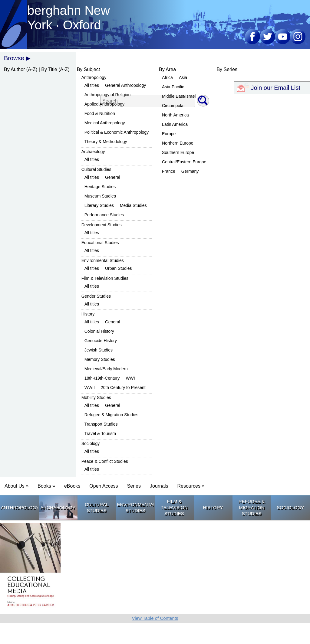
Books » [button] (46, 486)
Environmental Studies (103, 260)
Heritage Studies (100, 187)
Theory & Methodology (106, 142)
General (113, 177)
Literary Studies (99, 205)
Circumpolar (173, 106)
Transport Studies (101, 424)
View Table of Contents (155, 618)
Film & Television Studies (105, 278)
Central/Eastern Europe (184, 162)
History (88, 314)
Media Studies (133, 205)
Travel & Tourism (100, 433)
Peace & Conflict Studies (105, 461)
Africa (167, 77)
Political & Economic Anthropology (117, 132)
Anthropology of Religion (108, 95)
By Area (167, 69)
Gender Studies (96, 296)
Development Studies (102, 225)
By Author (14, 69)
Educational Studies (100, 243)
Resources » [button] (191, 486)
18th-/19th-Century (102, 378)
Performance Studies (104, 215)
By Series (227, 69)
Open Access (104, 486)
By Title (49, 69)
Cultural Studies (96, 169)
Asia (183, 77)
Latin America (175, 124)
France (169, 171)
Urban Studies (119, 268)
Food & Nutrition (100, 113)
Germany (190, 171)
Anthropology (94, 77)
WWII (90, 387)
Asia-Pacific (173, 87)
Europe (169, 134)
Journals (159, 486)
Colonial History (99, 331)
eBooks (72, 486)
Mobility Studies (96, 397)
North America (175, 115)
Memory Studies (100, 359)
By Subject (88, 69)
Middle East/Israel (179, 96)
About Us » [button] (16, 486)
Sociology (91, 443)
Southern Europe (178, 152)
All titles (92, 85)
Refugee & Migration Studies (111, 415)
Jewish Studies (99, 350)
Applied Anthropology (104, 104)
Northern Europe (178, 143)
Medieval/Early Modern (106, 369)
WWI (130, 378)
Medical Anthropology (105, 123)
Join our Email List (272, 87)
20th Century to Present (123, 387)
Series (134, 486)
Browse (14, 58)
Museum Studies (100, 196)
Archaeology (93, 152)
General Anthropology (125, 85)
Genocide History (101, 341)
